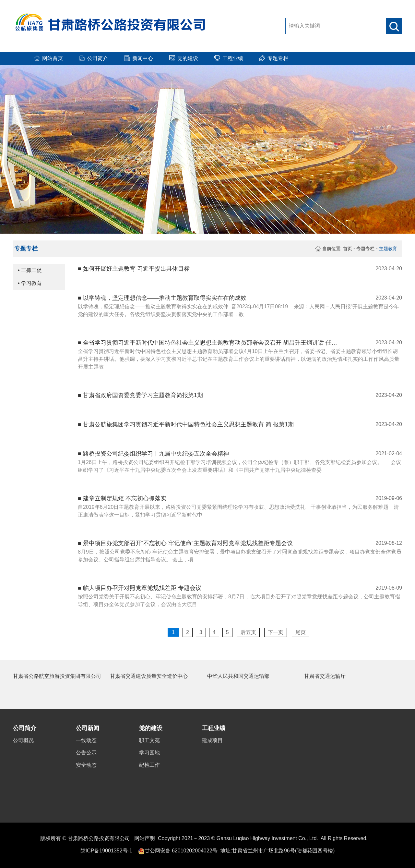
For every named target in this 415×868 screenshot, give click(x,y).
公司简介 (25, 728)
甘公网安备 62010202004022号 (181, 851)
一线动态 (86, 740)
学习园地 (149, 753)
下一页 (276, 632)
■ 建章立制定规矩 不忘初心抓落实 (122, 498)
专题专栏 (365, 249)
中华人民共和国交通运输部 (238, 676)
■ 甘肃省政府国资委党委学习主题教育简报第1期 (140, 395)
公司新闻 (88, 728)
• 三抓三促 (30, 270)
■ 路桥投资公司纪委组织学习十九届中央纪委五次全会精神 (153, 454)
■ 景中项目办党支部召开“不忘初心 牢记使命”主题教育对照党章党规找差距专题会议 (185, 543)
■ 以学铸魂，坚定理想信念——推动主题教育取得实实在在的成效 (162, 298)
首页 (348, 249)
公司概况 (23, 740)
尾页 (301, 632)
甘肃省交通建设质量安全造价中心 (149, 676)
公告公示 (86, 753)
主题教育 (388, 249)
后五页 (248, 632)
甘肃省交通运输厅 (325, 676)
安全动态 (86, 765)
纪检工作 (149, 765)
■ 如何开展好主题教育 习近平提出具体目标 (134, 269)
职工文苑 (149, 740)
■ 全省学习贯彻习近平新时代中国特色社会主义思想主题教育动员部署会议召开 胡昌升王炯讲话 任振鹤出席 (207, 343)
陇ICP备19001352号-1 (106, 851)
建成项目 (212, 740)
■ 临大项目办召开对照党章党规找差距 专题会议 (140, 588)
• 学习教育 (30, 283)
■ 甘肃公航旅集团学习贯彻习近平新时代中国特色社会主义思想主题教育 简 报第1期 (186, 424)
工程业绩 (214, 728)
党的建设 (151, 728)
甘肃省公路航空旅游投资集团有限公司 (57, 676)
